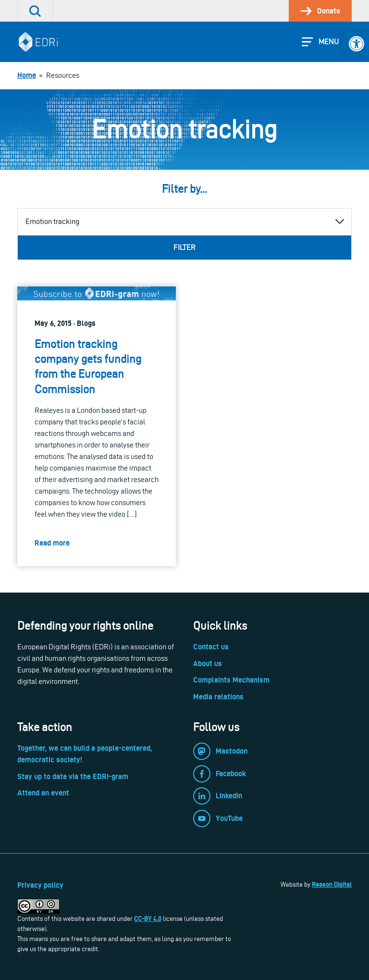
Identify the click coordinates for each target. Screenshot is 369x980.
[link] (357, 44)
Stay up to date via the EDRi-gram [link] (73, 776)
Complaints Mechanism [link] (231, 680)
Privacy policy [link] (40, 885)
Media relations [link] (218, 697)
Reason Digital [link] (332, 884)
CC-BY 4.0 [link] (148, 918)
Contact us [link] (211, 647)
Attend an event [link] (43, 793)
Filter (184, 247)
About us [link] (208, 664)
